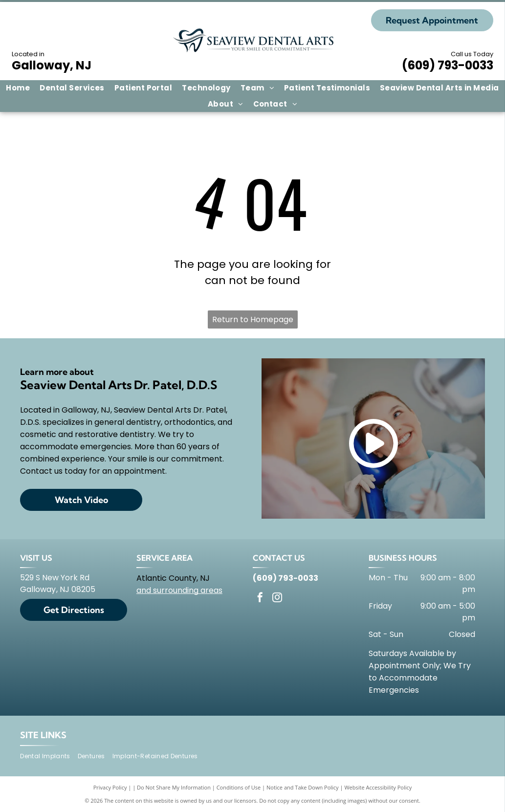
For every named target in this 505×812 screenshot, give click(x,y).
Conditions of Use (239, 787)
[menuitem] (18, 88)
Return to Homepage (253, 319)
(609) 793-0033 (448, 65)
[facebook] (260, 599)
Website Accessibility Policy (378, 787)
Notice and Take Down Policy (303, 787)
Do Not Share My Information (174, 787)
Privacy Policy (110, 787)
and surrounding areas (179, 590)
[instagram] (277, 599)
